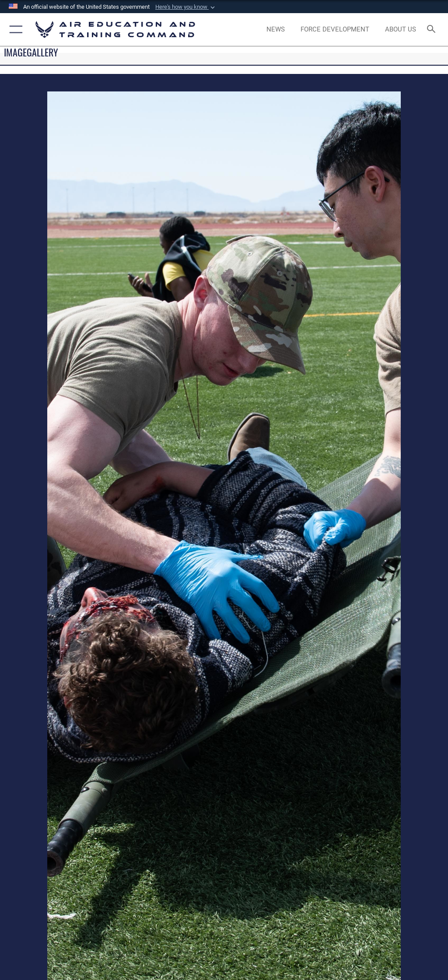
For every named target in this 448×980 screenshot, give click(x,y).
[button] (186, 7)
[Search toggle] (433, 30)
